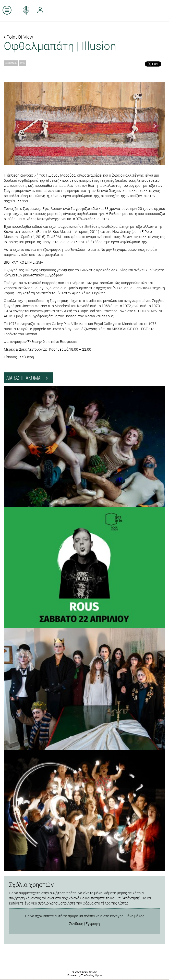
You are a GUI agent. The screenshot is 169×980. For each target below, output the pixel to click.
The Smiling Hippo (92, 975)
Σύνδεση (76, 924)
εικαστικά (11, 63)
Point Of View (19, 37)
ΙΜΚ (22, 63)
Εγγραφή (93, 924)
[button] (16, 124)
